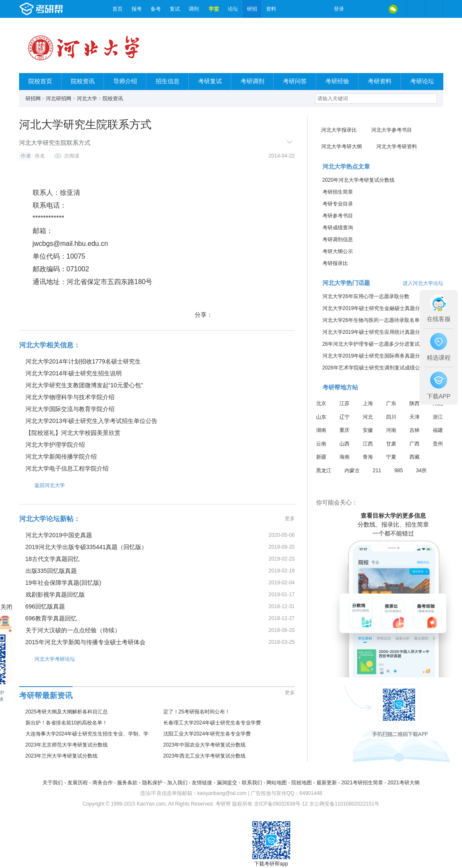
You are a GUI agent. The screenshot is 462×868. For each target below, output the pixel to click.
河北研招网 (59, 99)
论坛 (233, 9)
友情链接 (202, 783)
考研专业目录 (338, 204)
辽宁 (344, 417)
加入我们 (177, 783)
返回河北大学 (42, 485)
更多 (290, 519)
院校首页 (40, 81)
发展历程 (78, 783)
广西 (414, 444)
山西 (344, 444)
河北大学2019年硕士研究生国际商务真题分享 (374, 356)
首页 (118, 9)
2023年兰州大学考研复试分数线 (62, 756)
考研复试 (210, 81)
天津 (414, 417)
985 (399, 471)
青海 (368, 457)
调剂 (194, 9)
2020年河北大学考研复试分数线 (359, 180)
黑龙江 (324, 471)
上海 (368, 403)
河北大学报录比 (339, 130)
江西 (368, 444)
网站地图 (277, 783)
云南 (321, 444)
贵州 (438, 444)
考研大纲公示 (338, 251)
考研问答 (295, 81)
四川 (391, 417)
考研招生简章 (338, 192)
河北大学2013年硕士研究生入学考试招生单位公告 (91, 421)
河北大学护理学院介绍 (55, 445)
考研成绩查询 (338, 228)
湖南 (321, 430)
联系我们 (252, 783)
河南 (391, 430)
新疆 (321, 457)
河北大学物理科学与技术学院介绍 (70, 397)
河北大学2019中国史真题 (59, 535)
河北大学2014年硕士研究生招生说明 (74, 373)
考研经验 (337, 81)
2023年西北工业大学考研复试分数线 (205, 756)
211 (377, 471)
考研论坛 (422, 81)
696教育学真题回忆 (51, 618)
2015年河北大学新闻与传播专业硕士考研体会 (85, 642)
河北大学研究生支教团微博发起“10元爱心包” (84, 385)
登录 (339, 9)
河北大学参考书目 (392, 130)
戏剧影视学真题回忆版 (55, 595)
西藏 (414, 457)
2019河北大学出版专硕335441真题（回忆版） (87, 547)
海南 (344, 457)
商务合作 (103, 783)
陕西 (414, 403)
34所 (421, 471)
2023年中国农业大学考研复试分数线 (205, 745)
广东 (391, 403)
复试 (175, 9)
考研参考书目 (338, 216)
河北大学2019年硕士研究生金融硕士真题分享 (374, 308)
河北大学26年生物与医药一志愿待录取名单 (371, 320)
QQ (375, 9)
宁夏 (391, 457)
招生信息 (168, 81)
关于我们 (53, 783)
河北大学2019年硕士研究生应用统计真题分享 (374, 332)
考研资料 (380, 81)
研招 (252, 9)
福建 (438, 430)
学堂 (214, 9)
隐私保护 (152, 783)
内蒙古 (352, 471)
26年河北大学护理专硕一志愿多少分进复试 (371, 344)
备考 (156, 9)
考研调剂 (252, 81)
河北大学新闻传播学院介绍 (61, 457)
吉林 (414, 430)
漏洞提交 (227, 783)
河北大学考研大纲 (342, 147)
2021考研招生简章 (362, 783)
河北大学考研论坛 (47, 659)
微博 (358, 9)
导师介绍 (125, 81)
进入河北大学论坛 (423, 283)
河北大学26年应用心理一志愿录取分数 (366, 296)
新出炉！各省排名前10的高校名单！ (66, 723)
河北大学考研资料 (397, 147)
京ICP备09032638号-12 (281, 804)
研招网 (33, 99)
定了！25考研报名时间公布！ (197, 712)
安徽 (368, 430)
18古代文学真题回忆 (53, 559)
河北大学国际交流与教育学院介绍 (70, 409)
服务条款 (127, 783)
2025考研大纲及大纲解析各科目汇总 (67, 712)
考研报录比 (335, 263)
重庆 (344, 430)
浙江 (438, 417)
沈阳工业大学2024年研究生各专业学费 (207, 734)
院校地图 (302, 783)
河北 (368, 417)
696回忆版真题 (45, 606)
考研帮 (64, 9)
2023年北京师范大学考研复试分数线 (67, 745)
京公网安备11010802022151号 (344, 804)
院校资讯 (83, 81)
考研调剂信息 (338, 240)
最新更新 (327, 783)
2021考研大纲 (404, 783)
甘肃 (391, 444)
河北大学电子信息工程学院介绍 (67, 468)
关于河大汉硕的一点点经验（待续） (73, 630)
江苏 (344, 403)
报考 (137, 9)
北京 (321, 403)
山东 (321, 417)
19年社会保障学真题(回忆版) (63, 583)
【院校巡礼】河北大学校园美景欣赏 (73, 433)
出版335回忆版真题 (51, 571)
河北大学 (87, 99)
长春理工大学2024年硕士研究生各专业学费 (212, 723)
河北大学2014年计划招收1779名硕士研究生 (83, 361)
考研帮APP (434, 9)
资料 (271, 9)
